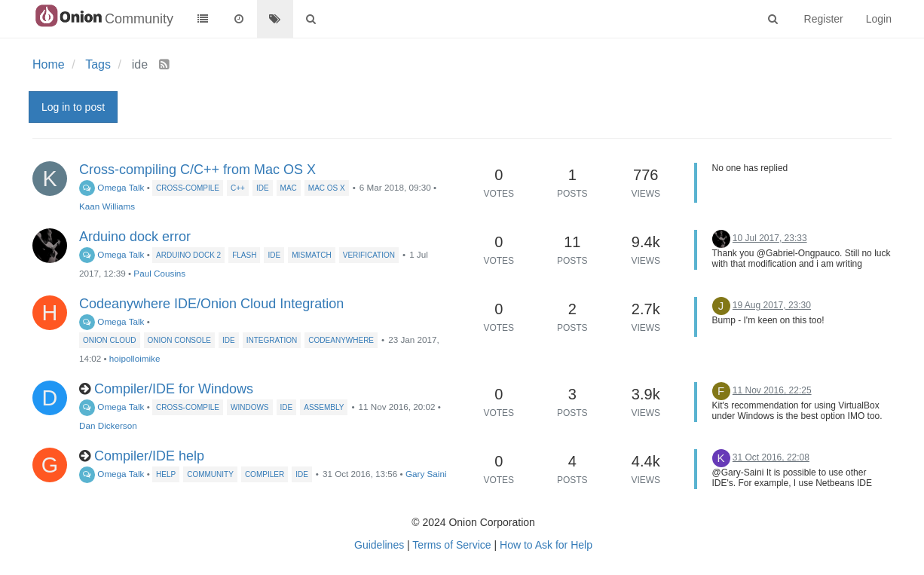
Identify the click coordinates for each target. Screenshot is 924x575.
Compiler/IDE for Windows (174, 389)
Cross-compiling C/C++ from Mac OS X (197, 170)
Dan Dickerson (108, 425)
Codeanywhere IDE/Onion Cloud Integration (211, 304)
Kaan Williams (107, 206)
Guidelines (379, 545)
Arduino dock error (135, 237)
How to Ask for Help (546, 545)
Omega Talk (112, 187)
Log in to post (73, 107)
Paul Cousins (159, 273)
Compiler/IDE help (149, 456)
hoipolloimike (135, 358)
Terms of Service (451, 545)
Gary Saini (426, 474)
